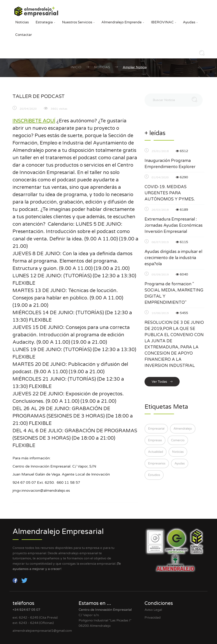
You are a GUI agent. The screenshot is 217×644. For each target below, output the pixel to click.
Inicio (76, 67)
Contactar (24, 35)
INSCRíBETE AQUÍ (34, 121)
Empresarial (156, 429)
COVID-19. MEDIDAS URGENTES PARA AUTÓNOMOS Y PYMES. (170, 193)
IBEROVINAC (164, 22)
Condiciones (159, 603)
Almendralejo (183, 429)
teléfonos (23, 603)
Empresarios (157, 463)
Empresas (155, 440)
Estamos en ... (95, 603)
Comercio (178, 440)
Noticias (22, 22)
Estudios (154, 475)
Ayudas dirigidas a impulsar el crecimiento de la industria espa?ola (173, 258)
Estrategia (45, 22)
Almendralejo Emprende (123, 22)
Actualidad (156, 452)
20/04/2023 (28, 109)
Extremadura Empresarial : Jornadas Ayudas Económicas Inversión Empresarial (174, 225)
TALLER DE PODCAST (39, 96)
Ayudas (190, 22)
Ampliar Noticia (135, 67)
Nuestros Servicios (78, 22)
